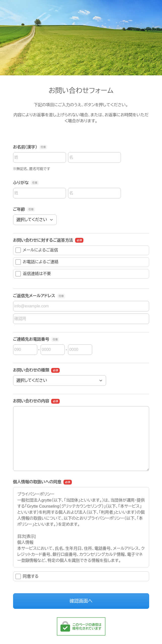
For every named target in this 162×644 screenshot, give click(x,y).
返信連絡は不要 (33, 274)
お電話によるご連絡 (37, 262)
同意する (27, 576)
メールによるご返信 (37, 250)
